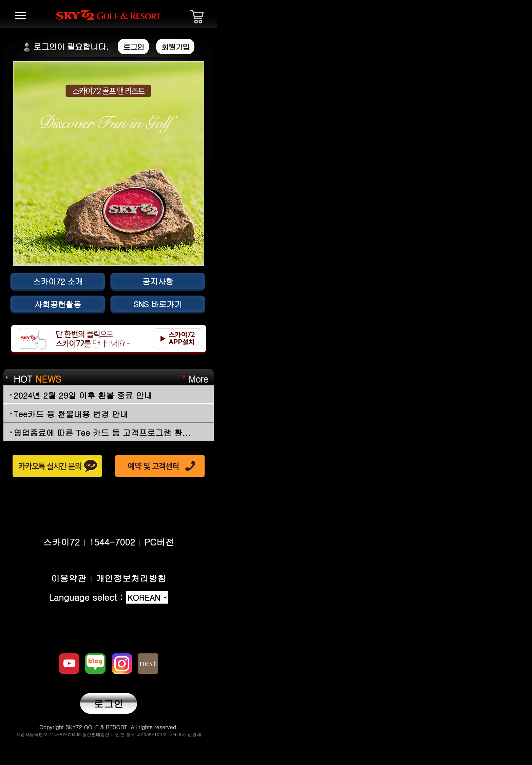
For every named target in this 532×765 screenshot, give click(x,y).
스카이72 (61, 542)
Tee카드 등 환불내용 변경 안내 (71, 414)
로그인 (109, 703)
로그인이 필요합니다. (86, 46)
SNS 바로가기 (158, 304)
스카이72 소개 (58, 281)
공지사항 (158, 281)
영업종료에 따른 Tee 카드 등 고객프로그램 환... (102, 433)
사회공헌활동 (58, 304)
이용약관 (69, 578)
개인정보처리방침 (131, 578)
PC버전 (159, 542)
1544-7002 (112, 542)
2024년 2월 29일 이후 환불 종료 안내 (83, 395)
